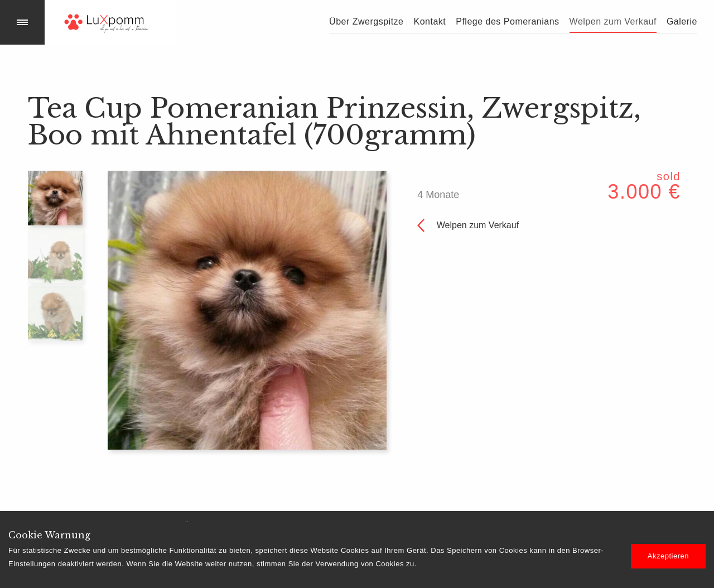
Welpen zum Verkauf (613, 21)
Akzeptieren (668, 556)
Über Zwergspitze (366, 21)
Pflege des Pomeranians (507, 21)
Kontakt (430, 21)
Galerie (682, 21)
